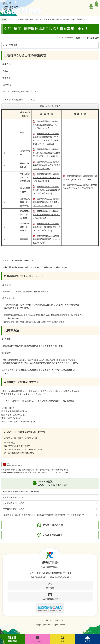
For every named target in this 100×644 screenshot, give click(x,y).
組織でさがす (24, 19)
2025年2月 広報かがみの (14, 503)
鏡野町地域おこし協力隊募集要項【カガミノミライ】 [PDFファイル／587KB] (46, 165)
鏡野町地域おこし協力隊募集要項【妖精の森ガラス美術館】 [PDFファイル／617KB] (46, 153)
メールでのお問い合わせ (50, 599)
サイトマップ (59, 620)
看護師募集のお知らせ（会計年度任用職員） (21, 492)
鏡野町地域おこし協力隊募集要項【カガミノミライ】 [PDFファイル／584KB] (46, 178)
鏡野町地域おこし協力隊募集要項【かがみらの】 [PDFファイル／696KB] (47, 215)
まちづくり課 (45, 19)
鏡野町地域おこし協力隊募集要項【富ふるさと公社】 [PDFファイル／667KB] (46, 202)
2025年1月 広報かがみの (14, 509)
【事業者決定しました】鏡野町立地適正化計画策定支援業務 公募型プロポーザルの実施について (43, 515)
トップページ (13, 19)
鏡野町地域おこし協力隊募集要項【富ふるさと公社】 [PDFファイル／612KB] (46, 190)
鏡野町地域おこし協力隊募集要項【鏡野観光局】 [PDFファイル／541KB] (46, 125)
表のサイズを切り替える (50, 106)
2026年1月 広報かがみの (14, 497)
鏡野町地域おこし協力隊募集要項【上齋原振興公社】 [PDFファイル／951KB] (46, 227)
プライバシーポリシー (45, 620)
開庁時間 (50, 588)
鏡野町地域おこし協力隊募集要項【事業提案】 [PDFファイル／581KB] (46, 239)
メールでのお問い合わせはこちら (19, 453)
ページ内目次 (11, 45)
